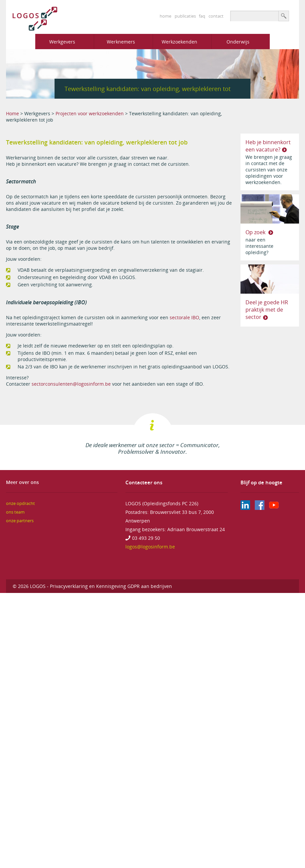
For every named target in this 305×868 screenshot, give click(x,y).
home (165, 16)
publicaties (185, 16)
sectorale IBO (184, 317)
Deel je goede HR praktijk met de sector (267, 310)
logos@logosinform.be (150, 547)
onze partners (20, 521)
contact (216, 16)
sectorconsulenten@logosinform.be (71, 384)
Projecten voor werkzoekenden (90, 113)
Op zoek (256, 232)
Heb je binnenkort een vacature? (268, 146)
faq (202, 16)
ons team (15, 512)
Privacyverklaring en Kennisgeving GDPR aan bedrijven (111, 586)
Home (12, 113)
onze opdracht (20, 503)
